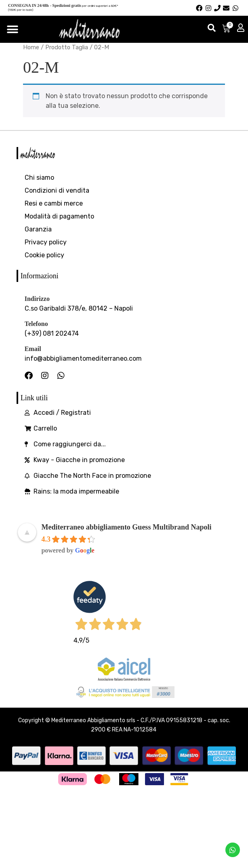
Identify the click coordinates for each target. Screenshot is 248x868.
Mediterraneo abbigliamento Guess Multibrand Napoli (126, 527)
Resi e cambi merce (54, 203)
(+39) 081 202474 (52, 333)
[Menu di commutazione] (13, 29)
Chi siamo (39, 178)
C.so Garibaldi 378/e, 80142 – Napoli (79, 308)
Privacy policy (46, 242)
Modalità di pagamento (59, 216)
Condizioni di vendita (57, 190)
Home (31, 47)
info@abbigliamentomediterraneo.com (83, 358)
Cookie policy (44, 255)
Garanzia (38, 229)
